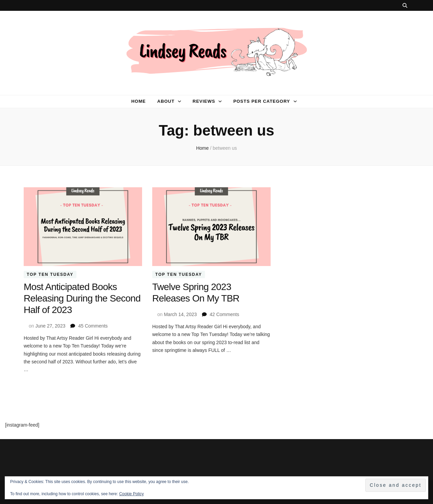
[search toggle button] (405, 5)
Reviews (204, 101)
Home (139, 101)
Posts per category (262, 101)
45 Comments (93, 326)
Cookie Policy (131, 494)
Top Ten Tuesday (50, 274)
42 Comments (224, 314)
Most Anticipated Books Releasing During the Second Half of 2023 (82, 298)
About (166, 101)
